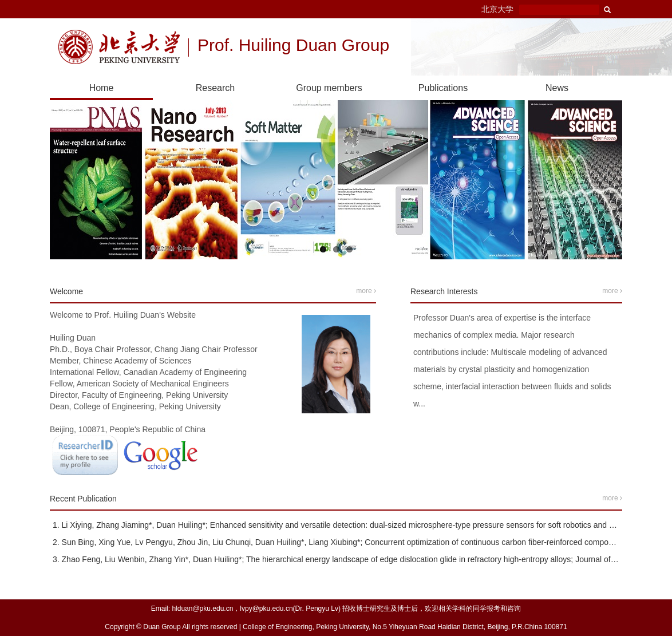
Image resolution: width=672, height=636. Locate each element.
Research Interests (444, 291)
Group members (329, 88)
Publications (443, 88)
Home (102, 88)
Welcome (66, 291)
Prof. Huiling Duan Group (293, 46)
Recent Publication (83, 499)
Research (215, 88)
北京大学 (497, 9)
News (557, 88)
